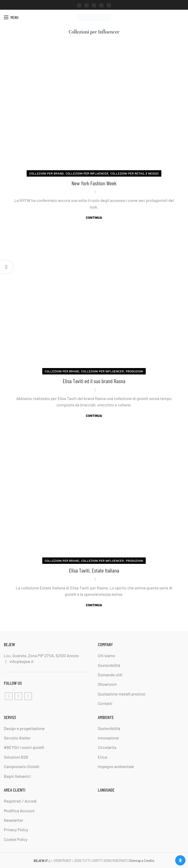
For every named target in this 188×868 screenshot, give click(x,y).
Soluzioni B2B (16, 757)
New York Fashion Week (94, 183)
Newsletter (14, 820)
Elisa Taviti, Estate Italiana (94, 570)
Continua (94, 218)
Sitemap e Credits (142, 861)
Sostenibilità (109, 665)
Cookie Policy (16, 839)
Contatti (105, 703)
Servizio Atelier (17, 738)
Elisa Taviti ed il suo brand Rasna (94, 381)
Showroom (107, 684)
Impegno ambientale (116, 766)
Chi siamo (106, 655)
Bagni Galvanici (17, 776)
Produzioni (134, 371)
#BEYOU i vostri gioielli (24, 747)
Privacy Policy (16, 830)
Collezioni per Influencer (87, 173)
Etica (102, 757)
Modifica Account (19, 811)
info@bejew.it (22, 661)
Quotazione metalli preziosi (122, 694)
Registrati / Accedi (20, 801)
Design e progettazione (24, 728)
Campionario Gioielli (22, 766)
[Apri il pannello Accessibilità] (180, 860)
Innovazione (108, 738)
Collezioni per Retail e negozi (135, 173)
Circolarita (107, 747)
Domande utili (110, 675)
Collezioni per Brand (46, 173)
